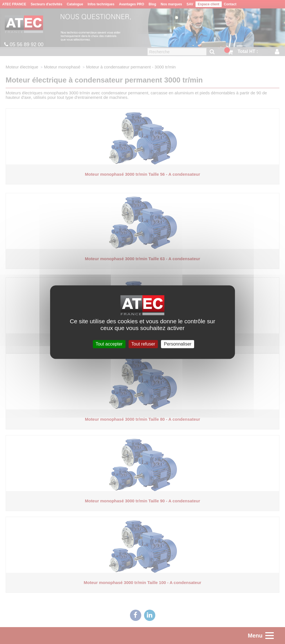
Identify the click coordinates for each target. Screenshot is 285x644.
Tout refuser (143, 344)
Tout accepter (109, 344)
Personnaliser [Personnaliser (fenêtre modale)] (178, 344)
